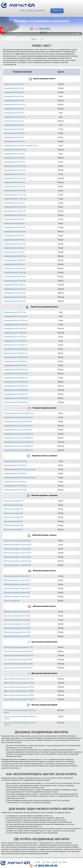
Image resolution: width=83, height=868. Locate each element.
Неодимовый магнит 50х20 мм (15, 297)
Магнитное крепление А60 (13, 530)
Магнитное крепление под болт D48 (17, 636)
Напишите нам (57, 11)
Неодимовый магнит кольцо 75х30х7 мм (18, 442)
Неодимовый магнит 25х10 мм (15, 244)
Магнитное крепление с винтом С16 (17, 576)
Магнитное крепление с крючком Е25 (17, 549)
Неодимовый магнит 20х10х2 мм (16, 341)
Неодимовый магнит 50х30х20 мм (16, 402)
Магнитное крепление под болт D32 (17, 624)
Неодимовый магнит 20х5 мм (14, 224)
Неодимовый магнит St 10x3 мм (15, 461)
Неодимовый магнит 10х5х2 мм (15, 316)
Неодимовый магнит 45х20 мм (15, 281)
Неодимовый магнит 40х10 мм (15, 269)
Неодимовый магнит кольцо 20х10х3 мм (18, 417)
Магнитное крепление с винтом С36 (17, 593)
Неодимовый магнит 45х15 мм (15, 277)
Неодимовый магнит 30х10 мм (15, 256)
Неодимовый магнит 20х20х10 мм (16, 357)
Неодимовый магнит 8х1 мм (14, 113)
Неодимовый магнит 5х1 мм (14, 88)
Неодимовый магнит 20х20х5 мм (16, 353)
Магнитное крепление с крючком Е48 (17, 565)
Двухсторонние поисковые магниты (42, 673)
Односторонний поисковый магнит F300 (18, 664)
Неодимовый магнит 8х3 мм (14, 125)
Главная (34, 39)
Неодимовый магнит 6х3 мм (14, 109)
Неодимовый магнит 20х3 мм (14, 219)
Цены (37, 11)
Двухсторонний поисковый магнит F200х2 (19, 691)
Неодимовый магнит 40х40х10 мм (16, 386)
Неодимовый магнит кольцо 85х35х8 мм (18, 446)
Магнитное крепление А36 (13, 517)
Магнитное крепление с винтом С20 (17, 580)
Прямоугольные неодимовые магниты (42, 307)
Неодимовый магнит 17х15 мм (15, 211)
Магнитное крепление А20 (13, 505)
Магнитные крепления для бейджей (41, 705)
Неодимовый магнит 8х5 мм (14, 129)
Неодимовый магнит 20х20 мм (15, 232)
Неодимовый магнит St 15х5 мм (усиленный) (20, 470)
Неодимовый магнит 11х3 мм (14, 174)
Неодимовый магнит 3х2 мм (14, 84)
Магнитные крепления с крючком (42, 535)
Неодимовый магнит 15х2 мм (14, 203)
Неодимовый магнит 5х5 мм (14, 101)
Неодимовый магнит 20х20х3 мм (16, 349)
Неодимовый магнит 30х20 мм (15, 260)
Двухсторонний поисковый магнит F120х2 (19, 683)
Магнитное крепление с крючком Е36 (17, 557)
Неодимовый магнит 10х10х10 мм (16, 325)
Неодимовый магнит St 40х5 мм (15, 490)
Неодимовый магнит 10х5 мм (14, 162)
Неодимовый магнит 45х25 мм (15, 285)
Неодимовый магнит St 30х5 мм (15, 486)
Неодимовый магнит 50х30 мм (15, 301)
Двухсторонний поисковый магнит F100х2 (19, 679)
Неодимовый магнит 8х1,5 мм (15, 117)
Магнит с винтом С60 (12, 601)
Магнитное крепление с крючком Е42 (17, 561)
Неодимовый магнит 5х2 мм (14, 92)
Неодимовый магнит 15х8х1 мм (15, 329)
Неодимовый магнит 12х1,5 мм (15, 178)
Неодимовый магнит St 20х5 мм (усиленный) (20, 478)
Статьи (30, 11)
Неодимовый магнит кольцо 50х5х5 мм (18, 430)
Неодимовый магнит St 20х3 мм (15, 474)
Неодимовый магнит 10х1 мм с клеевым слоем (21, 146)
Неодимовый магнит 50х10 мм (15, 293)
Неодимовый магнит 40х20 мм (15, 273)
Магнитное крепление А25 (13, 509)
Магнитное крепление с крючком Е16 (17, 541)
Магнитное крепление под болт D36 (17, 628)
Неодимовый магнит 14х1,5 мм (15, 195)
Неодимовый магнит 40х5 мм (14, 264)
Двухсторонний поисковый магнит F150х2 (19, 687)
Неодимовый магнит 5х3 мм (14, 96)
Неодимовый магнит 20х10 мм (15, 228)
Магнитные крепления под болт (41, 606)
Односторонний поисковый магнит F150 (18, 656)
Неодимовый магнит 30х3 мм (14, 248)
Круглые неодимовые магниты (41, 79)
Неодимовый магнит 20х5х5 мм (15, 337)
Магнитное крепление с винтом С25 (17, 584)
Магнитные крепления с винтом (42, 571)
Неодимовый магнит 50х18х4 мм (16, 394)
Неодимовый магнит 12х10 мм (15, 187)
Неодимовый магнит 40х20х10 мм (16, 382)
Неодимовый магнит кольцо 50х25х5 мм (18, 434)
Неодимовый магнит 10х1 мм (14, 141)
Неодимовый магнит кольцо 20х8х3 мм (18, 422)
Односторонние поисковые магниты (41, 642)
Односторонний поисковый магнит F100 (18, 647)
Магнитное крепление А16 (13, 501)
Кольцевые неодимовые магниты (42, 408)
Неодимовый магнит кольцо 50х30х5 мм (18, 438)
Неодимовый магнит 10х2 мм (14, 154)
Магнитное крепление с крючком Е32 (17, 553)
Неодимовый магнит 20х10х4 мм (16, 345)
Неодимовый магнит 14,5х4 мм (15, 199)
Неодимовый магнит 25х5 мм (14, 240)
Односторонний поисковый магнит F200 (18, 660)
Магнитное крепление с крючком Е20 (17, 545)
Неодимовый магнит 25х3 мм (14, 236)
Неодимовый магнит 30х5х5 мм (15, 366)
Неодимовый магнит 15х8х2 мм (15, 333)
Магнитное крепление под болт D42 (17, 632)
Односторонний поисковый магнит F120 (18, 652)
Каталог (23, 11)
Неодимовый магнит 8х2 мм (14, 121)
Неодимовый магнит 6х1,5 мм (15, 105)
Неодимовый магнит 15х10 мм (15, 207)
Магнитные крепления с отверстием (42, 496)
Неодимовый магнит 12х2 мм (14, 183)
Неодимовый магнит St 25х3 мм (15, 482)
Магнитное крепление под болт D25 (17, 620)
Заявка (43, 11)
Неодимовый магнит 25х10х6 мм (16, 361)
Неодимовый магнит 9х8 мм (14, 137)
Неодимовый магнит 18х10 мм (15, 215)
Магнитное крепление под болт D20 (17, 616)
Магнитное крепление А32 (13, 513)
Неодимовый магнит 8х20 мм (14, 133)
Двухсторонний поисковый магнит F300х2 (19, 695)
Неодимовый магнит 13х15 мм (15, 191)
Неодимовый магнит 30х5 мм (14, 252)
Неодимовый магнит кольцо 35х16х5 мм (18, 426)
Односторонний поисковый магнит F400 (18, 668)
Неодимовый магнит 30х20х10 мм (16, 370)
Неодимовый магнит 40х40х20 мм (16, 390)
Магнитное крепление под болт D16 (17, 612)
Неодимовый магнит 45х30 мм (15, 289)
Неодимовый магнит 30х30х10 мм (16, 374)
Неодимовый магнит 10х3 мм (14, 158)
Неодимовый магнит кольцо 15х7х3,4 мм (19, 413)
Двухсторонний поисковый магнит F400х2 (19, 699)
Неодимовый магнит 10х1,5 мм (15, 150)
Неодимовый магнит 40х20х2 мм (16, 378)
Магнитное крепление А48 (13, 526)
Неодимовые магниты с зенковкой (41, 456)
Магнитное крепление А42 (13, 521)
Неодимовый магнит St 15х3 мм (15, 465)
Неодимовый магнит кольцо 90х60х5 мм (18, 450)
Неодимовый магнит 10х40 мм (15, 170)
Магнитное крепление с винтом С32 (17, 589)
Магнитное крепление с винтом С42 (17, 597)
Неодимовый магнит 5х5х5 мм (15, 312)
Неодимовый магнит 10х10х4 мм (16, 320)
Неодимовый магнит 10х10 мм (15, 166)
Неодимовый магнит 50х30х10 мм (16, 398)
